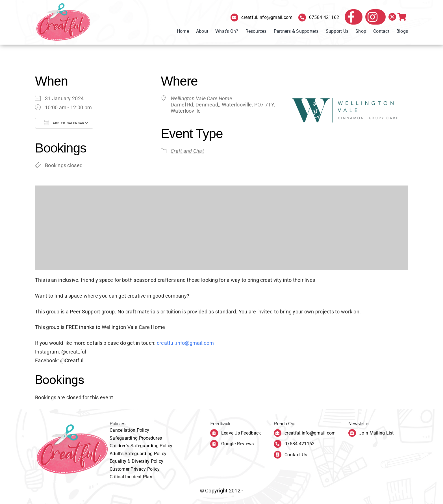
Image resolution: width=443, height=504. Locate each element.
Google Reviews (238, 444)
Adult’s (117, 454)
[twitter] (392, 17)
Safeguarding (124, 438)
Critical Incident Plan (131, 477)
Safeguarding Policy (151, 446)
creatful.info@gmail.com (267, 17)
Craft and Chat (187, 151)
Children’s (120, 446)
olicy (144, 430)
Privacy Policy (145, 469)
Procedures (151, 438)
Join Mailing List (376, 433)
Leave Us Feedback (241, 433)
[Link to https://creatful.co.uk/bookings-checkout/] (402, 17)
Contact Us (296, 455)
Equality (119, 461)
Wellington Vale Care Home (201, 98)
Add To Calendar (64, 123)
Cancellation (123, 430)
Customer (120, 469)
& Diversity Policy (145, 461)
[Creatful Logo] (63, 22)
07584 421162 (324, 17)
